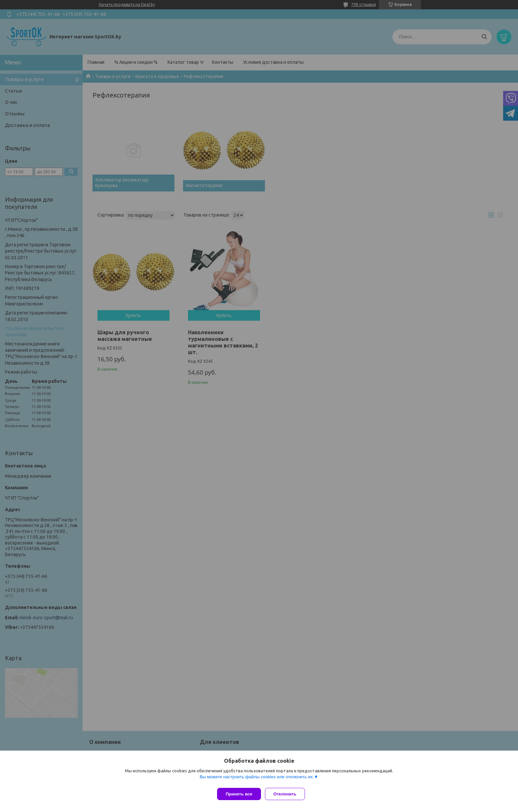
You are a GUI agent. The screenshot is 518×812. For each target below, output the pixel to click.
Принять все (239, 794)
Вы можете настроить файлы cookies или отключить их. (257, 779)
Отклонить (288, 794)
